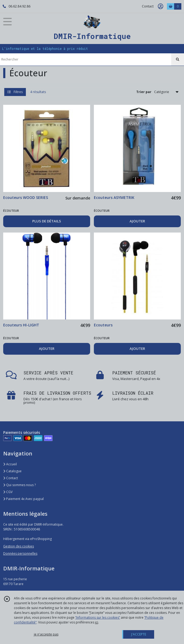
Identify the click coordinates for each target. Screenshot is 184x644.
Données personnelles (20, 553)
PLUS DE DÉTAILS (47, 221)
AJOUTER (137, 221)
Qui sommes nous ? (19, 485)
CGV (8, 492)
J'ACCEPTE (139, 634)
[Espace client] (161, 6)
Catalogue (12, 471)
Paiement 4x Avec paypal (23, 499)
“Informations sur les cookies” (98, 617)
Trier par (144, 92)
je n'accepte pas (46, 634)
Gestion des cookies (19, 546)
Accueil (10, 464)
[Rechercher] (178, 59)
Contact (148, 6)
